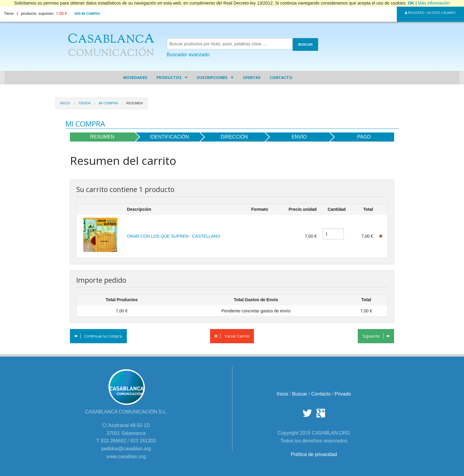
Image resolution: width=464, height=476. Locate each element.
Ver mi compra (87, 14)
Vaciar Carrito (232, 336)
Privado (343, 394)
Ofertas (252, 77)
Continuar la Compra (98, 336)
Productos (169, 77)
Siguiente (376, 336)
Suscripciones (212, 77)
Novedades (135, 77)
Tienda (84, 103)
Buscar (300, 394)
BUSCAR (305, 44)
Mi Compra (108, 103)
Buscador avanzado (188, 55)
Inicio (65, 103)
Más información (434, 3)
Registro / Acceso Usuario (430, 13)
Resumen (135, 103)
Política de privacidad (314, 454)
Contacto (281, 77)
